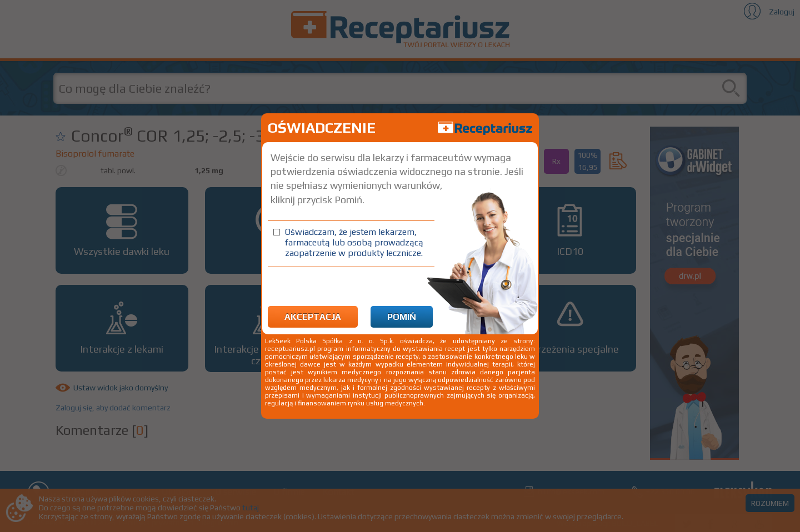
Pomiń (402, 317)
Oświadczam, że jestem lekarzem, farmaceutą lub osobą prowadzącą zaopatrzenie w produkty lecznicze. (354, 242)
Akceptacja (313, 317)
